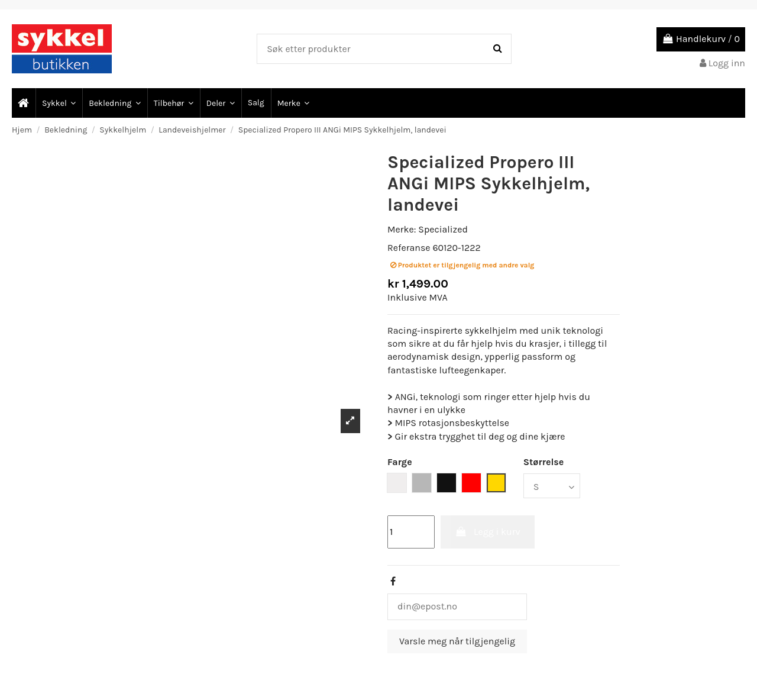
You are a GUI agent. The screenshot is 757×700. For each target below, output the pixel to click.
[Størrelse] (552, 486)
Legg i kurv (488, 532)
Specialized (443, 229)
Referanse (409, 248)
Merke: (402, 229)
